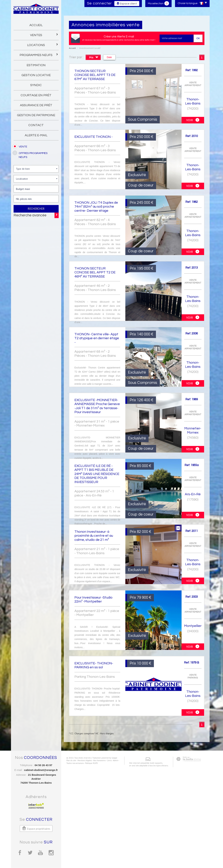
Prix (94, 58)
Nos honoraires (97, 859)
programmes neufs (39, 55)
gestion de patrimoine (36, 115)
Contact (36, 125)
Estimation (36, 65)
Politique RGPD (89, 861)
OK (198, 38)
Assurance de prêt (36, 105)
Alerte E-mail (36, 135)
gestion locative (36, 75)
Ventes (44, 35)
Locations (43, 45)
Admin (113, 859)
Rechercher (36, 209)
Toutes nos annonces (72, 861)
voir (193, 120)
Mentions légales (82, 859)
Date (109, 57)
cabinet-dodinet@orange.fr (41, 770)
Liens (107, 859)
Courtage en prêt (36, 95)
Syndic (36, 85)
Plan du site (69, 859)
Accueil (36, 25)
